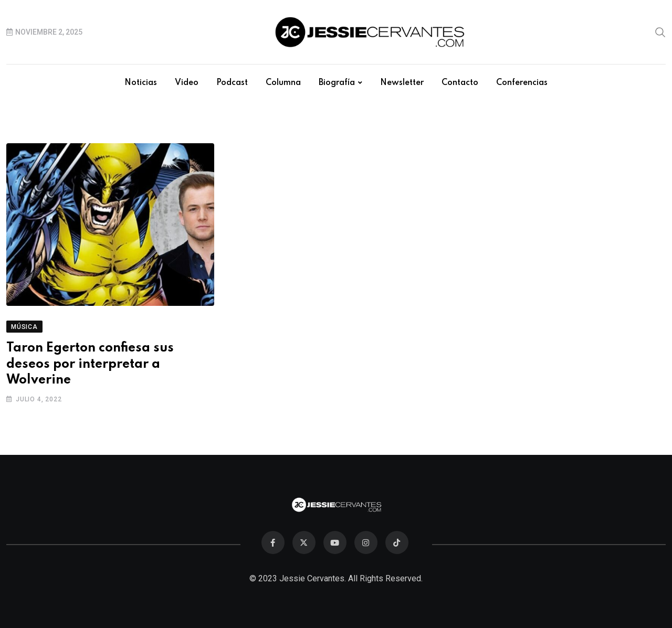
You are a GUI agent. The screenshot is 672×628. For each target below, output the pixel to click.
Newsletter (402, 83)
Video (187, 83)
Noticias (141, 83)
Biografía (337, 83)
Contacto (460, 83)
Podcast (232, 83)
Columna (283, 83)
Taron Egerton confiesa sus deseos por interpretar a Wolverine (90, 364)
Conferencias (522, 83)
